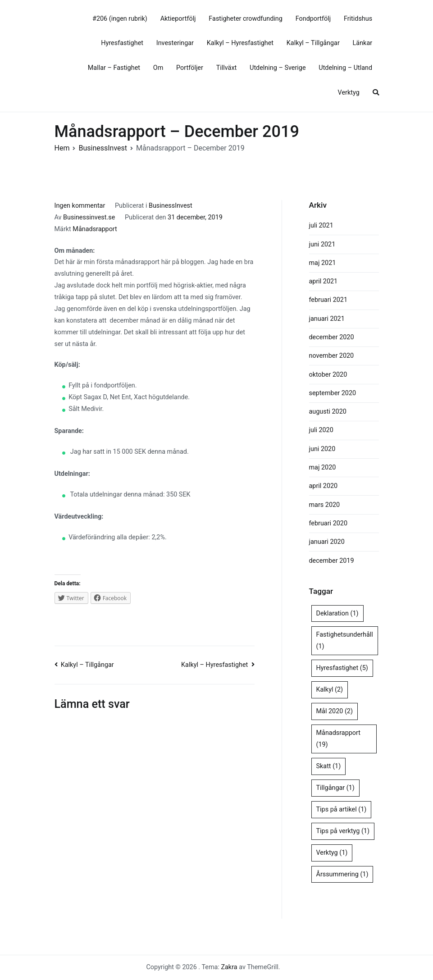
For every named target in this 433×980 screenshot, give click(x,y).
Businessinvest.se (89, 217)
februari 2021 (328, 300)
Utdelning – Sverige (278, 68)
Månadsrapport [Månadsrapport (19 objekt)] (338, 739)
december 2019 (332, 561)
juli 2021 (321, 226)
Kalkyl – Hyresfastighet (240, 43)
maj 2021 (323, 263)
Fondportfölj (313, 19)
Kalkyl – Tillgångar (313, 43)
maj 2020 (323, 467)
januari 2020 (327, 542)
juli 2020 (321, 430)
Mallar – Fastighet (114, 68)
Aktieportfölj (178, 19)
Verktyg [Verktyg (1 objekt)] (332, 853)
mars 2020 (325, 505)
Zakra (229, 967)
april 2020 (324, 486)
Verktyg (349, 93)
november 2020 (332, 356)
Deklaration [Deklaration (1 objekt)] (337, 613)
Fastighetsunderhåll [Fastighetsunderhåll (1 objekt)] (345, 640)
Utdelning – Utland (345, 68)
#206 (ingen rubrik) (120, 19)
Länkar (363, 43)
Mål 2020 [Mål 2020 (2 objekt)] (335, 711)
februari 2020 (328, 523)
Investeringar (175, 43)
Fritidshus (358, 19)
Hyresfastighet (122, 43)
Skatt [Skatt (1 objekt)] (329, 766)
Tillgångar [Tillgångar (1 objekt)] (335, 788)
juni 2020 (322, 449)
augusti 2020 (328, 412)
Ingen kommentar (80, 206)
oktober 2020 (328, 375)
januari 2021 (327, 319)
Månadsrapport (95, 229)
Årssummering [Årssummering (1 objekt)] (342, 874)
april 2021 (324, 281)
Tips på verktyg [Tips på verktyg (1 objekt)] (343, 831)
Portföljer (190, 68)
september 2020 (333, 393)
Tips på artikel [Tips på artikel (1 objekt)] (342, 809)
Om (158, 68)
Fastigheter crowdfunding (246, 19)
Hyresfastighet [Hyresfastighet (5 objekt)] (342, 668)
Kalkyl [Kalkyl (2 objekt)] (330, 690)
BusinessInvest (171, 206)
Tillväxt (227, 68)
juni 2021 (322, 244)
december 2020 (332, 337)
